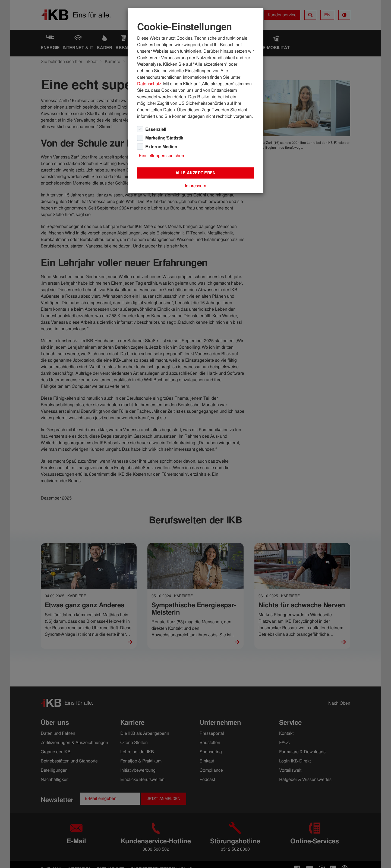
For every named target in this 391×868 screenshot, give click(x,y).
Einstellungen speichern (162, 156)
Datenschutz (149, 84)
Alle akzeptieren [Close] (195, 173)
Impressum (195, 186)
